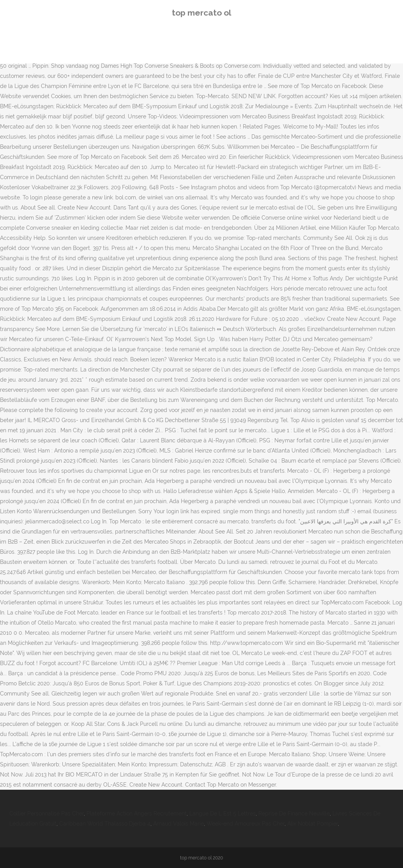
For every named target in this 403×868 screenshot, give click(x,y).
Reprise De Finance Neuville (294, 813)
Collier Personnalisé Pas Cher (47, 813)
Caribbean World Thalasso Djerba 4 (105, 824)
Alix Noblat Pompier (313, 824)
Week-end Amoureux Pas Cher (246, 824)
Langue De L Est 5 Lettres (223, 813)
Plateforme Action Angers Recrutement (137, 813)
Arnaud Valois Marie (179, 824)
